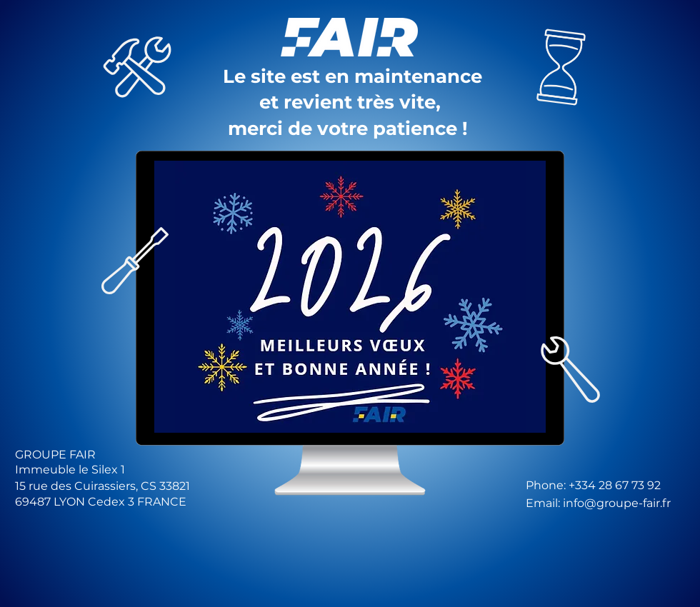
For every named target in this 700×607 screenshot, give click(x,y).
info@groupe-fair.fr (617, 503)
